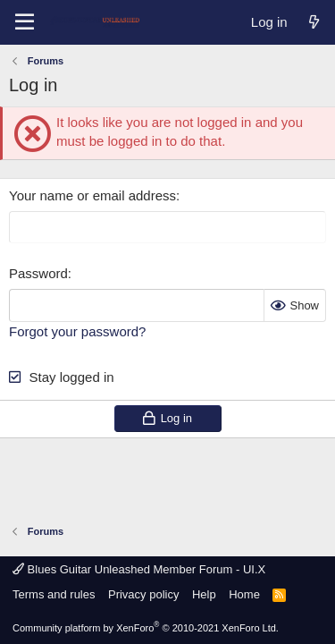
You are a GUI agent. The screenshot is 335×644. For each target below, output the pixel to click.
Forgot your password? (77, 331)
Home (244, 594)
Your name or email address (92, 195)
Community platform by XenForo (146, 628)
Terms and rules (54, 594)
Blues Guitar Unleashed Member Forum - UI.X (139, 569)
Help (204, 594)
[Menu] (25, 22)
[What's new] (314, 22)
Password (38, 273)
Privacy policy (143, 594)
